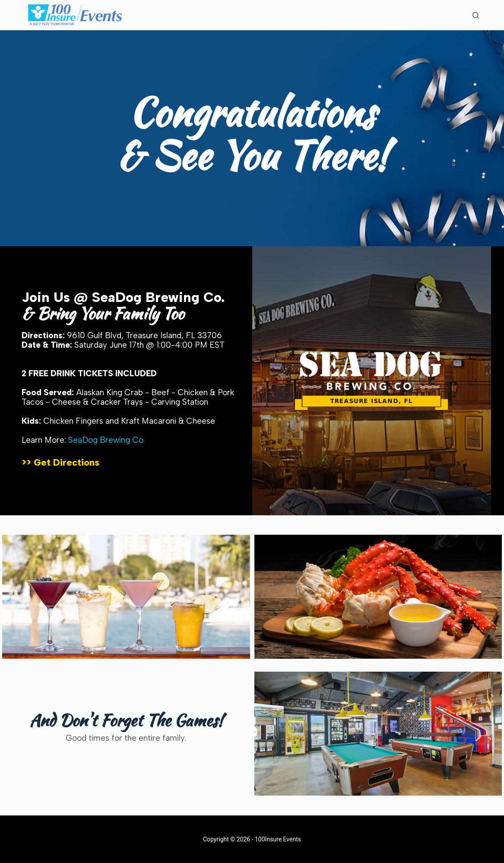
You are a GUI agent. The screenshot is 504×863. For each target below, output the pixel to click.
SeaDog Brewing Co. (106, 440)
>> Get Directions (60, 462)
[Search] (476, 15)
